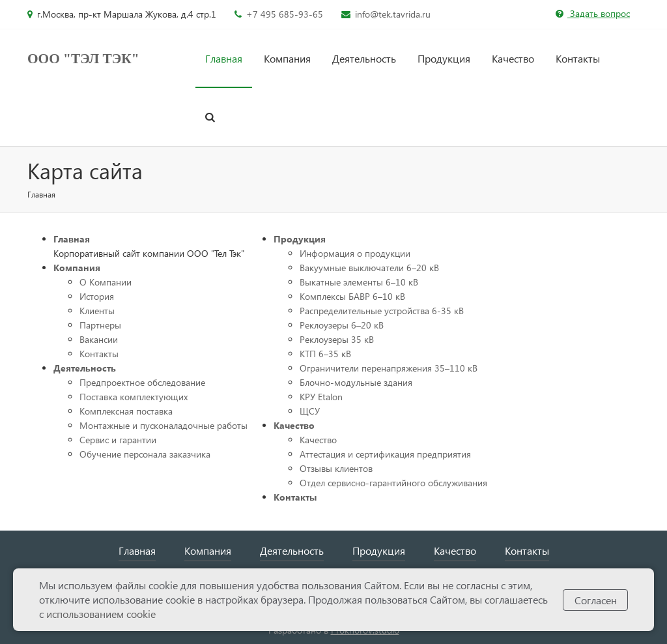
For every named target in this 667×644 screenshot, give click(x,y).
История (97, 296)
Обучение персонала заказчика (145, 454)
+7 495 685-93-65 (285, 14)
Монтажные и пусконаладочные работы (163, 425)
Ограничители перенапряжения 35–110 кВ (389, 368)
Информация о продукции (355, 253)
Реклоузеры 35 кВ (337, 339)
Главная (224, 58)
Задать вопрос (593, 13)
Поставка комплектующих (134, 397)
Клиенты (97, 311)
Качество (513, 58)
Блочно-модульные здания (356, 382)
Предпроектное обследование (142, 382)
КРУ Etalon (321, 397)
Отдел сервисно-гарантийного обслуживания (393, 483)
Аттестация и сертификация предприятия (385, 454)
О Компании (106, 282)
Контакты (578, 58)
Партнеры (100, 325)
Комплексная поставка (126, 411)
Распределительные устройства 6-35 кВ (382, 311)
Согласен (596, 600)
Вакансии (99, 339)
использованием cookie (101, 614)
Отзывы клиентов (336, 468)
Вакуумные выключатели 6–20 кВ (369, 268)
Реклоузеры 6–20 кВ (342, 325)
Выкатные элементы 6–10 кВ (359, 282)
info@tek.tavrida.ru (393, 14)
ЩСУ (310, 411)
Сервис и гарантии (118, 440)
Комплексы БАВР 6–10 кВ (352, 296)
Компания (287, 58)
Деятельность (364, 58)
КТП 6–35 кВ (325, 354)
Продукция (444, 58)
